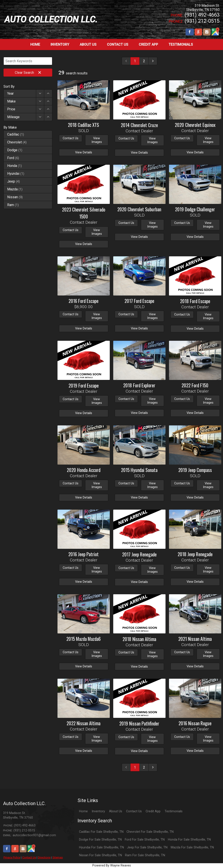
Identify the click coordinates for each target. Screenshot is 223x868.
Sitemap (58, 857)
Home (83, 811)
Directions (44, 857)
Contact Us (29, 857)
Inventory (98, 811)
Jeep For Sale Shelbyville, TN (147, 847)
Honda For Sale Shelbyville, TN (189, 840)
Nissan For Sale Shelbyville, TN (101, 855)
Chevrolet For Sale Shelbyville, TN (150, 832)
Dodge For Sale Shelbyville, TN (100, 840)
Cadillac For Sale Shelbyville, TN (101, 832)
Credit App (153, 811)
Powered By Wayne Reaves (112, 865)
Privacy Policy (12, 857)
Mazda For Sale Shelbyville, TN (192, 847)
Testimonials (174, 811)
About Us (116, 811)
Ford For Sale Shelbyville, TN (145, 840)
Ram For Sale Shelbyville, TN (145, 855)
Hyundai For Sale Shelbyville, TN (101, 847)
